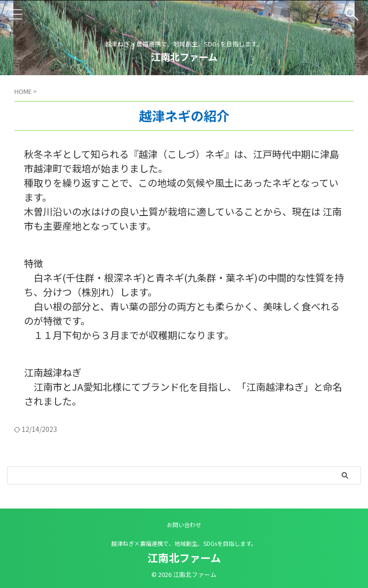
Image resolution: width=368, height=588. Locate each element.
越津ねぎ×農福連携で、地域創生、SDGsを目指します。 (184, 543)
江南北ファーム (184, 57)
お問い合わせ (184, 525)
